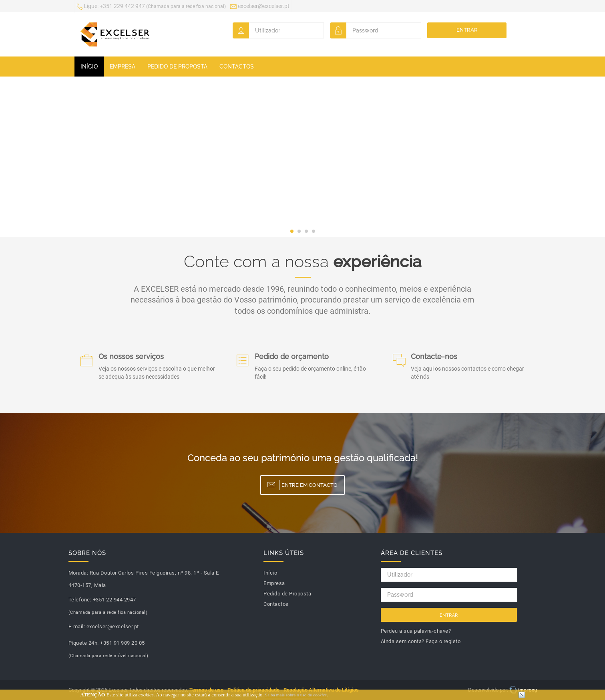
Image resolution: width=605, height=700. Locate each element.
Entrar (467, 30)
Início (89, 67)
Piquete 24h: (84, 643)
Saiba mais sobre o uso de (296, 695)
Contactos (237, 67)
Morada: (78, 573)
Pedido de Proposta (177, 67)
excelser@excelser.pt (260, 7)
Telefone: (80, 600)
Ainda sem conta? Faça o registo (421, 641)
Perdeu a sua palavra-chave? (416, 631)
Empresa (123, 67)
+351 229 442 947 (151, 7)
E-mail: (77, 626)
